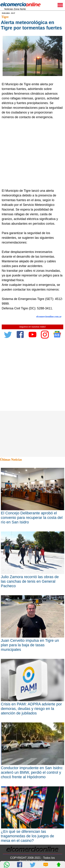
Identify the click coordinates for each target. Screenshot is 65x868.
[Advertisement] (32, 154)
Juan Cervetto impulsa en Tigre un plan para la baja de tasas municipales (30, 645)
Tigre (5, 17)
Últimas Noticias (11, 460)
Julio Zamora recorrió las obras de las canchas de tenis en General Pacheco (30, 581)
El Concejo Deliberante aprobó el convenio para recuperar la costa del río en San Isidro (32, 518)
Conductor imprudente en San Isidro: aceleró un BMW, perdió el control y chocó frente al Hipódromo (32, 772)
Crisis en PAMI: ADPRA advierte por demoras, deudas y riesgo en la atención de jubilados (31, 709)
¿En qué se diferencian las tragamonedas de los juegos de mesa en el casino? (27, 836)
